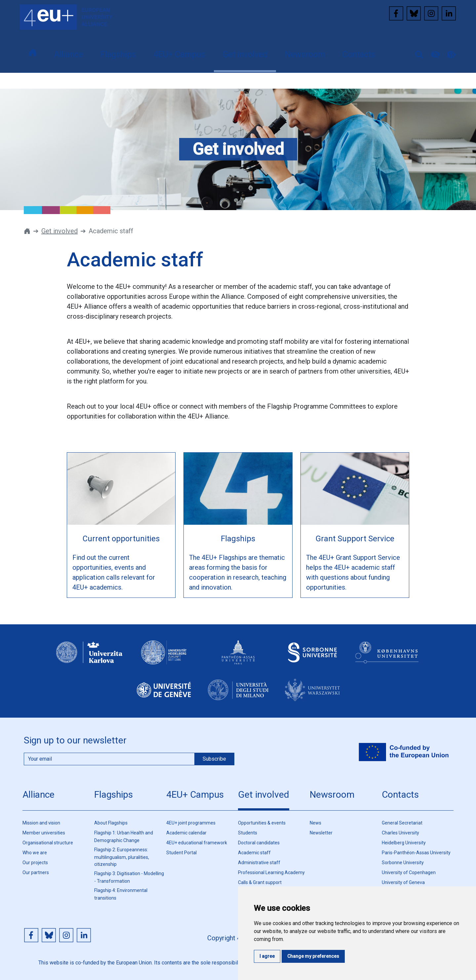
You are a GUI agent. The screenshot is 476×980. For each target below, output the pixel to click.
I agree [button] (267, 956)
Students (248, 833)
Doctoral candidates (259, 843)
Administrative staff (259, 863)
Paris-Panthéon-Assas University (416, 853)
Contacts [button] (359, 54)
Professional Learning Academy (271, 872)
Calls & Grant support (260, 882)
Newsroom (332, 795)
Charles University (400, 833)
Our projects (35, 863)
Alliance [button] (69, 54)
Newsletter (321, 833)
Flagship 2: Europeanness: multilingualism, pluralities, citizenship (122, 857)
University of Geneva (403, 882)
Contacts (400, 795)
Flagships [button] (118, 54)
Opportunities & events (262, 823)
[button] (416, 54)
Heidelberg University (404, 843)
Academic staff (254, 853)
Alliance (39, 795)
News (316, 823)
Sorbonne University (403, 863)
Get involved (59, 231)
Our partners (36, 872)
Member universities (44, 833)
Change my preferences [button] (313, 956)
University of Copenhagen (409, 872)
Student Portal (181, 853)
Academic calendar (186, 833)
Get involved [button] (245, 54)
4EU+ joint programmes (191, 823)
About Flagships (111, 823)
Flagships (114, 795)
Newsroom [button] (305, 54)
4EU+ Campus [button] (179, 54)
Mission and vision (41, 823)
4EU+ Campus (195, 795)
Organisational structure (48, 843)
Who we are (35, 853)
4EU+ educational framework (197, 843)
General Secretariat (402, 823)
